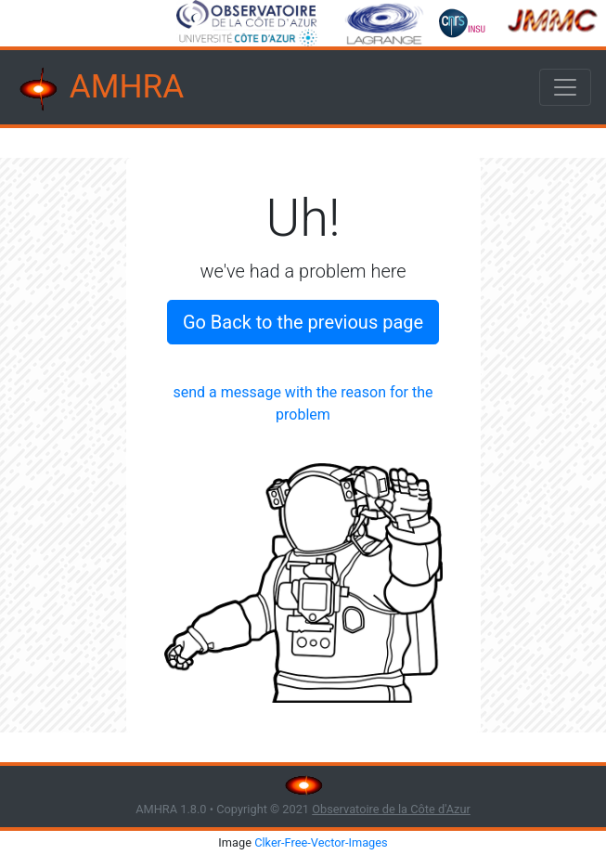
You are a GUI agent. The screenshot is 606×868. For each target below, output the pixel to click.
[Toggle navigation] (565, 87)
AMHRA (99, 89)
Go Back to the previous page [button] (303, 322)
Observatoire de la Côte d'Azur (391, 809)
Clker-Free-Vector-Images (321, 842)
